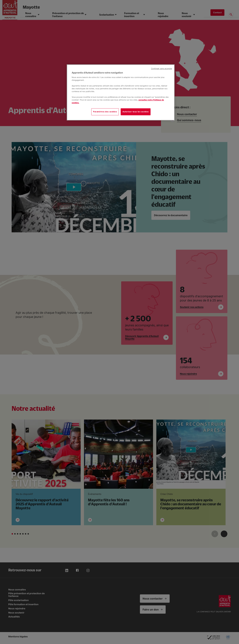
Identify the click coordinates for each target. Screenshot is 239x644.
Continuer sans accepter (162, 69)
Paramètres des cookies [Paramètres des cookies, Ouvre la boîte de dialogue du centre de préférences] (105, 112)
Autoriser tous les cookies (136, 112)
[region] (121, 92)
